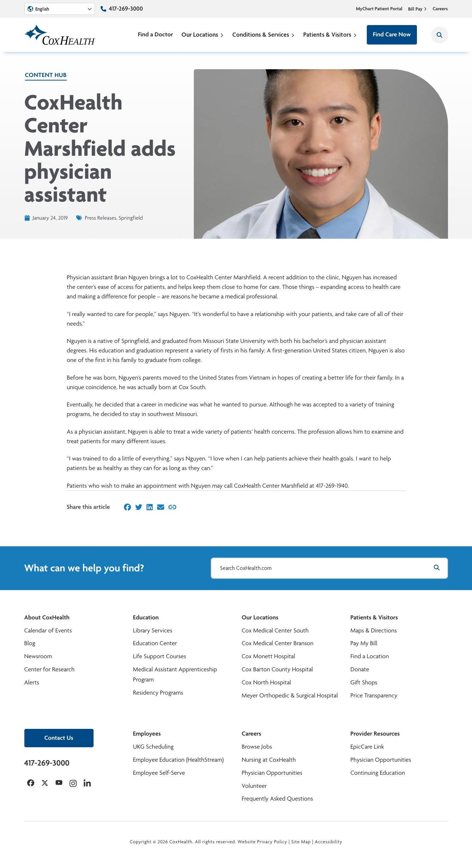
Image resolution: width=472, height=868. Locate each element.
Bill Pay (418, 9)
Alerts (32, 682)
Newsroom (38, 656)
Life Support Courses (160, 656)
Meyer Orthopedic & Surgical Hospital (290, 695)
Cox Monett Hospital (268, 656)
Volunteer (254, 786)
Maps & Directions (374, 631)
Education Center (155, 643)
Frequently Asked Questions (277, 799)
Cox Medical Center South (275, 631)
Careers (440, 9)
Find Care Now (392, 34)
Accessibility (329, 842)
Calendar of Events (48, 631)
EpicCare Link (367, 747)
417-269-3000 (126, 9)
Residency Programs (158, 693)
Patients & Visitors (330, 34)
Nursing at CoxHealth (269, 760)
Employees (147, 734)
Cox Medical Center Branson (278, 643)
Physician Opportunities (272, 773)
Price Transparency (374, 695)
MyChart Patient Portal (379, 9)
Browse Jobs (257, 747)
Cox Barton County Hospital (277, 669)
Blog (30, 643)
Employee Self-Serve (159, 773)
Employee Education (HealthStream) (178, 760)
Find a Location (370, 656)
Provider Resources (375, 734)
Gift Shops (364, 682)
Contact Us (59, 738)
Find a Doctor (155, 34)
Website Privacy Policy (262, 842)
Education (146, 617)
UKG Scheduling (153, 747)
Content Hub (46, 75)
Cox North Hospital (267, 682)
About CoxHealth (47, 617)
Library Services (153, 631)
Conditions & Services (264, 34)
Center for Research (50, 669)
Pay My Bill (364, 643)
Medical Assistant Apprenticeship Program (175, 674)
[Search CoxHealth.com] (329, 568)
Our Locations (203, 34)
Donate (360, 669)
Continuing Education (378, 773)
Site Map (301, 842)
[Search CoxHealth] (440, 35)
